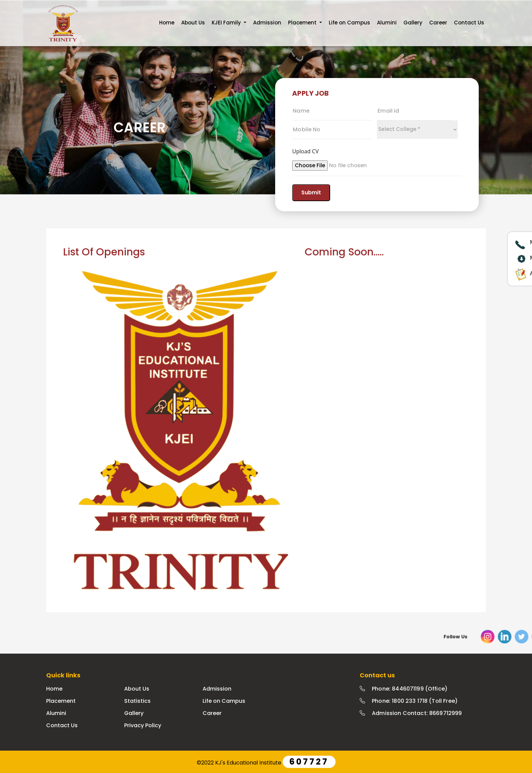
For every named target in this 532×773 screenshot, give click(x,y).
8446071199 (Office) (420, 689)
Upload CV (305, 151)
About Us (193, 23)
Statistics (137, 701)
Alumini (387, 23)
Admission (267, 23)
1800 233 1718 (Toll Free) (425, 701)
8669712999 (446, 713)
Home (167, 23)
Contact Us (469, 23)
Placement (61, 701)
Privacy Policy (143, 725)
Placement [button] (303, 23)
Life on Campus (349, 23)
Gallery (413, 23)
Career (438, 23)
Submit (311, 192)
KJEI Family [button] (227, 23)
